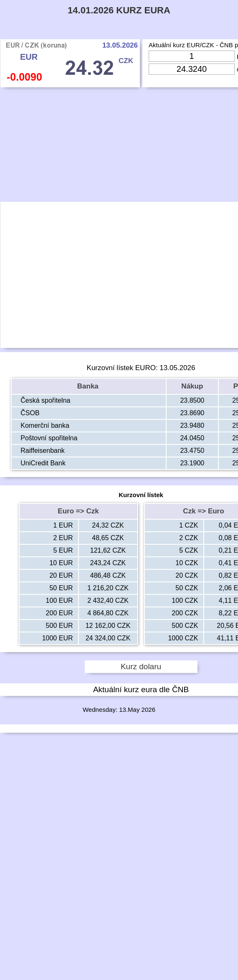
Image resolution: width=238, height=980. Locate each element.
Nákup (192, 386)
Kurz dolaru (141, 666)
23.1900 (192, 463)
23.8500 (192, 400)
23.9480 (192, 425)
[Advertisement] (141, 147)
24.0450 (192, 438)
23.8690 (192, 413)
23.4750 (192, 451)
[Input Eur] (192, 56)
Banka (89, 386)
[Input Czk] (192, 69)
